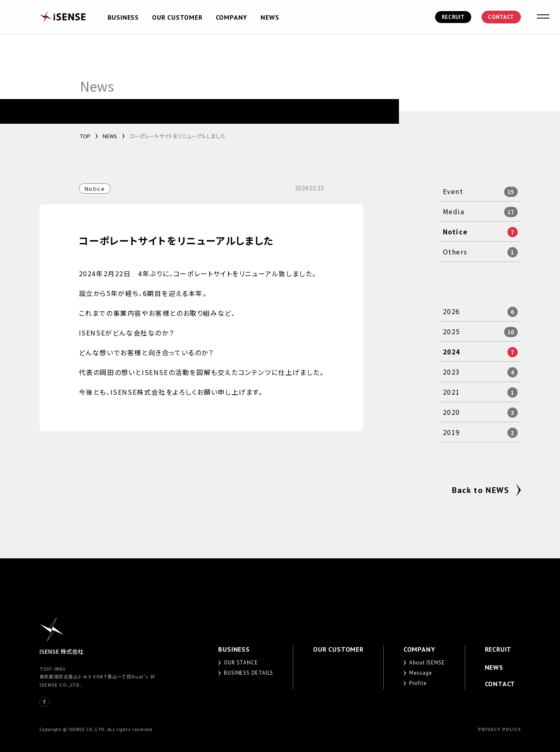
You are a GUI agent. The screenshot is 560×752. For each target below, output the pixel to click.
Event (453, 191)
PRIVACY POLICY (499, 729)
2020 (452, 412)
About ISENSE (427, 663)
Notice (455, 231)
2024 (452, 352)
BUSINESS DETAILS (249, 673)
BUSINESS (123, 17)
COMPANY (232, 17)
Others (455, 252)
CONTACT (501, 17)
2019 (452, 432)
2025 (452, 331)
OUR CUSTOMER (177, 17)
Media (454, 211)
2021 (452, 392)
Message (421, 673)
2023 (452, 372)
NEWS (270, 17)
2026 (452, 311)
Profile (418, 683)
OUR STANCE (241, 663)
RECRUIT (453, 17)
